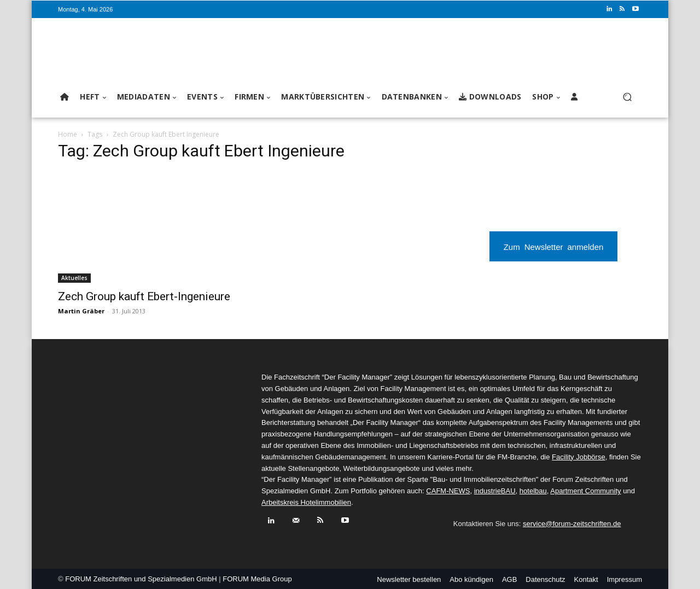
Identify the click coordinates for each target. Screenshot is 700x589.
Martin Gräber (81, 311)
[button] (627, 97)
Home (68, 134)
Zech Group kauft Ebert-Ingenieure (144, 296)
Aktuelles (74, 278)
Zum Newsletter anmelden (554, 246)
